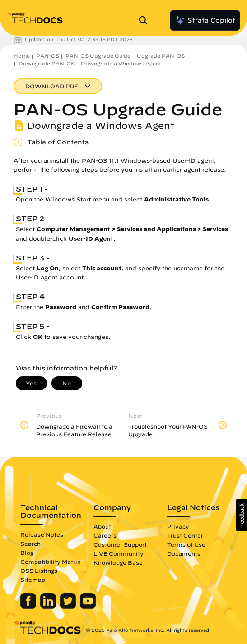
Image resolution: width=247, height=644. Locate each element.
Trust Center (185, 535)
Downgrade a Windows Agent (121, 63)
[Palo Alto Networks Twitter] (69, 607)
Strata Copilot (205, 20)
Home (22, 56)
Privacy (178, 526)
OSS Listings (39, 571)
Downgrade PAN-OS (47, 63)
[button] (241, 515)
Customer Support (120, 544)
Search (30, 544)
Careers (105, 535)
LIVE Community (119, 553)
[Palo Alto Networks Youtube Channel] (88, 607)
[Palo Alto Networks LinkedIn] (49, 607)
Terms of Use (186, 544)
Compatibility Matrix (50, 562)
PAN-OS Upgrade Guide (98, 56)
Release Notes (42, 534)
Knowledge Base (118, 562)
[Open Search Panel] (146, 20)
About (102, 526)
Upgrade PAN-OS (161, 56)
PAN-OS (48, 56)
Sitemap (33, 580)
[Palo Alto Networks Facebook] (29, 607)
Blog (27, 553)
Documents (184, 553)
